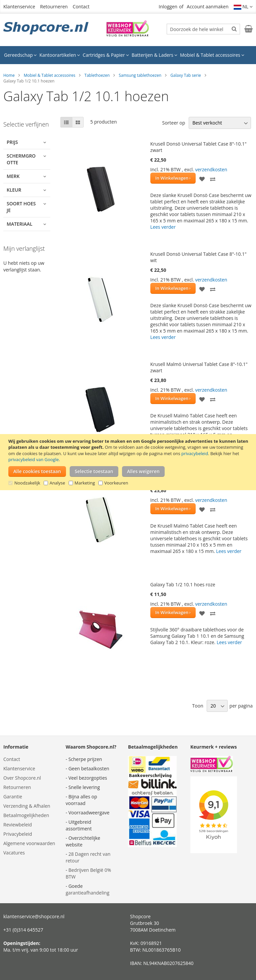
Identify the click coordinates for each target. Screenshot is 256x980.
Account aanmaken (207, 7)
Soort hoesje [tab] (21, 207)
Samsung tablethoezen (140, 75)
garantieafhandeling (87, 893)
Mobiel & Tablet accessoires (49, 75)
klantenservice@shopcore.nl (34, 916)
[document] (129, 462)
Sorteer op (173, 123)
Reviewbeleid (18, 825)
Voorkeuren (116, 483)
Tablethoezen (97, 75)
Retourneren (54, 7)
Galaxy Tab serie (185, 75)
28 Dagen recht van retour (88, 857)
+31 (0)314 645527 (23, 930)
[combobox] (203, 29)
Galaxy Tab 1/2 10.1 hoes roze (183, 584)
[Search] (234, 29)
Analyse (57, 483)
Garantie (13, 797)
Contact (81, 7)
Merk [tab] (13, 176)
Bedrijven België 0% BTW (88, 873)
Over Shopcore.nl (22, 778)
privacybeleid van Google (33, 459)
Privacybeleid (18, 834)
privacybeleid (195, 453)
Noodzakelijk (27, 483)
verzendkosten (211, 169)
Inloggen (168, 7)
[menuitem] (20, 55)
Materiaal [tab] (19, 224)
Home (9, 75)
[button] (243, 7)
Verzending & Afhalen (27, 806)
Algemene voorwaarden (29, 843)
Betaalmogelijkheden (26, 815)
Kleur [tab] (14, 190)
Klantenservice (19, 7)
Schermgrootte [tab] (21, 159)
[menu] (128, 55)
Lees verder (163, 227)
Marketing (85, 483)
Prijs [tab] (12, 142)
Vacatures (14, 853)
